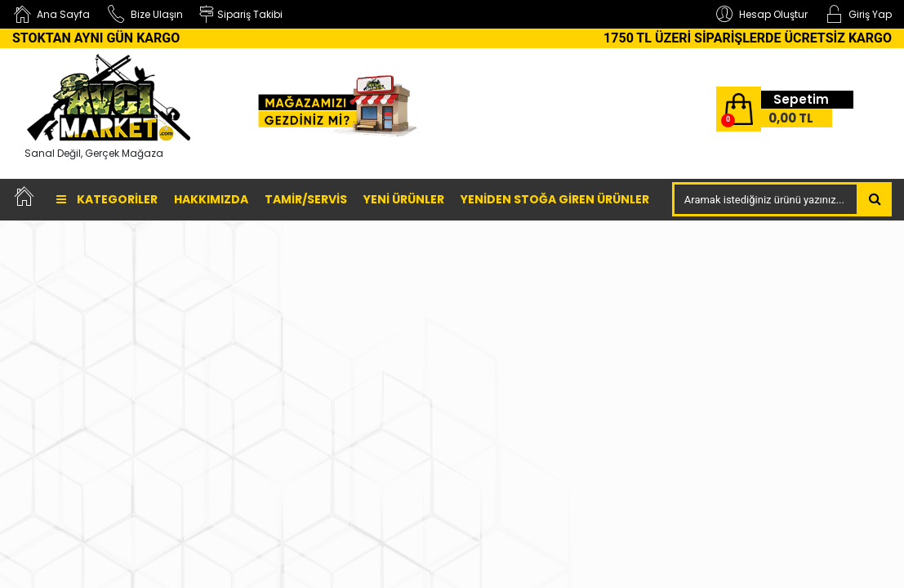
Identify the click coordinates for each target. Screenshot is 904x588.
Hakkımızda (211, 199)
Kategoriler (107, 199)
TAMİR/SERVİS (306, 199)
